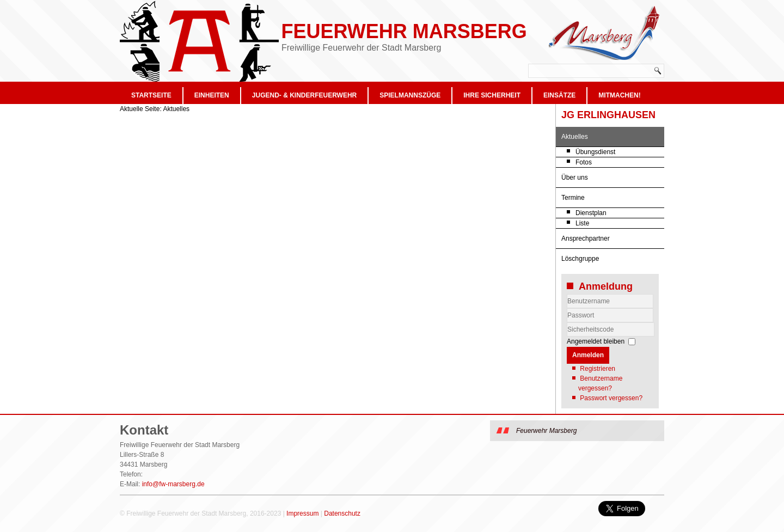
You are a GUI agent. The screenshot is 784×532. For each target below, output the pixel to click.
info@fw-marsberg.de (173, 484)
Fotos (584, 162)
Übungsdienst (595, 152)
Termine (573, 198)
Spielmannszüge (410, 95)
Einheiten (212, 95)
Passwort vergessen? (611, 398)
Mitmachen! (619, 95)
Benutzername (567, 308)
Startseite (151, 95)
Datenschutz (342, 513)
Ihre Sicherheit (492, 95)
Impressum (302, 513)
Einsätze (559, 95)
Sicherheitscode (567, 323)
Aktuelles (575, 137)
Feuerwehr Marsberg (404, 31)
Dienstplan (591, 213)
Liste (582, 223)
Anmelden (588, 355)
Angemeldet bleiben (596, 341)
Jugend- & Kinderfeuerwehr (304, 95)
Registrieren (598, 369)
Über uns (575, 178)
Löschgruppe (580, 259)
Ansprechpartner (586, 239)
